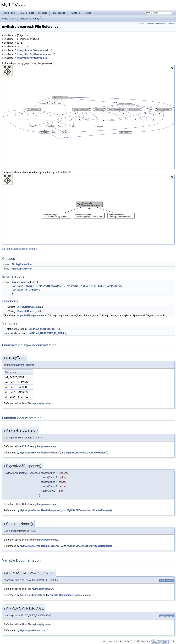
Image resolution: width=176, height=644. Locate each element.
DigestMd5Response (29, 316)
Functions (162, 23)
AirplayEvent (19, 282)
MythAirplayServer (22, 269)
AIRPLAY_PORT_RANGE (42, 329)
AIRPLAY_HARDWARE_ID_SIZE (46, 333)
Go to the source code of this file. (20, 249)
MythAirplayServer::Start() (34, 631)
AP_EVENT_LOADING (105, 286)
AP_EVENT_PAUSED (78, 286)
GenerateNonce (26, 311)
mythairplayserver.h (43, 403)
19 (23, 589)
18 (23, 624)
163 (24, 504)
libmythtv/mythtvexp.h (32, 58)
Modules (43, 13)
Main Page (9, 13)
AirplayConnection (22, 264)
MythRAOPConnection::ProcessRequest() (89, 510)
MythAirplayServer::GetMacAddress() (40, 453)
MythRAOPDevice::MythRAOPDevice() (87, 453)
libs (14, 19)
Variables (171, 23)
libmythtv (24, 19)
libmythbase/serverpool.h (34, 50)
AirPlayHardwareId (27, 307)
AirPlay (36, 19)
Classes (77, 13)
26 (23, 403)
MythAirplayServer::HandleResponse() (40, 510)
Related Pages (27, 13)
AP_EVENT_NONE (23, 286)
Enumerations (151, 23)
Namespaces (59, 13)
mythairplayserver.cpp (45, 446)
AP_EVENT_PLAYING (50, 286)
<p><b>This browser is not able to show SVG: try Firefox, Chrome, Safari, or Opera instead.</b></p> (88, 117)
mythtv (5, 19)
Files (90, 13)
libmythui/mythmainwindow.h (35, 54)
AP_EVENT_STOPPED (25, 290)
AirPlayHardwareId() (31, 595)
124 (24, 446)
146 (24, 540)
